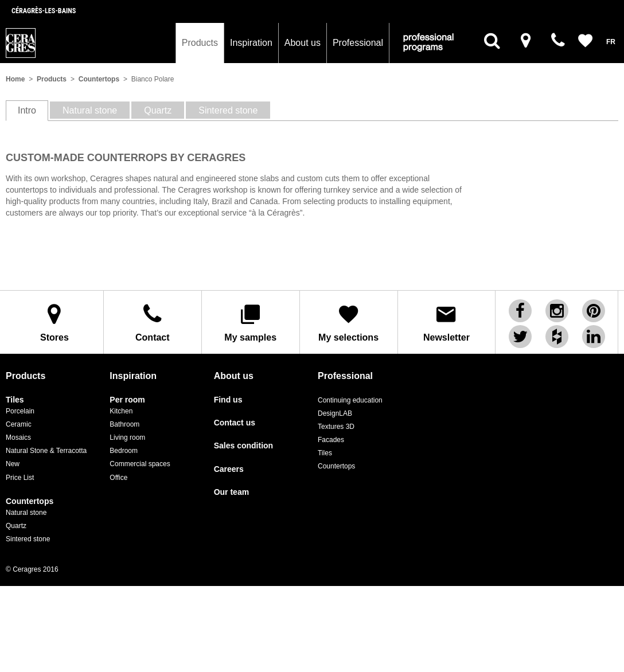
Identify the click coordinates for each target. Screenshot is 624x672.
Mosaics (18, 437)
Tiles (15, 400)
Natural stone (26, 513)
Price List (20, 478)
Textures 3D (336, 427)
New (13, 464)
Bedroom (124, 451)
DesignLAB (335, 413)
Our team (231, 492)
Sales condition (243, 446)
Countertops (99, 79)
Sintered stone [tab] (228, 110)
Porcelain (20, 411)
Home (15, 79)
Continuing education (350, 400)
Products (200, 43)
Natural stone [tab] (90, 110)
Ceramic (19, 424)
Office (118, 478)
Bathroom (124, 424)
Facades (331, 440)
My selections (349, 323)
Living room (127, 437)
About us (303, 43)
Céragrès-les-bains (44, 11)
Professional (358, 43)
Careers (229, 469)
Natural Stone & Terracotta (46, 451)
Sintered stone (28, 539)
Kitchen (121, 411)
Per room (127, 400)
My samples (251, 323)
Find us (228, 400)
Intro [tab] (27, 110)
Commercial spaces (140, 464)
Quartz (16, 526)
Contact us (235, 423)
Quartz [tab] (158, 110)
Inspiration (251, 43)
